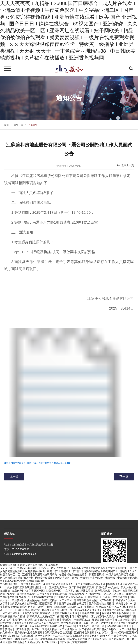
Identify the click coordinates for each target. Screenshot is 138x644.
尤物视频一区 (54, 591)
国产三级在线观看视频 (27, 587)
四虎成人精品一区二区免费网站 (60, 629)
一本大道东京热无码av (55, 587)
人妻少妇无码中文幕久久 (103, 616)
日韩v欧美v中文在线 (108, 587)
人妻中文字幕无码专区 (65, 613)
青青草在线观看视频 (86, 600)
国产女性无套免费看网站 (74, 642)
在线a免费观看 (18, 597)
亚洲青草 (89, 607)
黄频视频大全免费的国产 (41, 616)
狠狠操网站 (64, 616)
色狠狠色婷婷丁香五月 (119, 626)
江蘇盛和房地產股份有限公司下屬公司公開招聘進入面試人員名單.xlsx (38, 463)
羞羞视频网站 (75, 636)
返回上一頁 (125, 165)
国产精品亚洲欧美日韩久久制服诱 (98, 629)
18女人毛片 (106, 636)
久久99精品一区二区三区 (91, 626)
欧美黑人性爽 (17, 604)
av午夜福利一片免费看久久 (23, 620)
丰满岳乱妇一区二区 (16, 626)
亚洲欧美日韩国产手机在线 (107, 620)
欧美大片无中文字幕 (125, 636)
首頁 (6, 125)
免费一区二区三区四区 (40, 604)
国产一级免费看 (128, 629)
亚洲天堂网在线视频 (12, 642)
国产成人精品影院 (31, 584)
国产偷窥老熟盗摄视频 (102, 604)
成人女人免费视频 (78, 639)
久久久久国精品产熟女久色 (91, 584)
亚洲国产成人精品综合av (70, 597)
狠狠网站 (6, 639)
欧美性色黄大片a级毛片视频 (36, 607)
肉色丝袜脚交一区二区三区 (50, 636)
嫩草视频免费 (103, 591)
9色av (16, 607)
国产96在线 (105, 600)
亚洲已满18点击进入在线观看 (17, 636)
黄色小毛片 (103, 633)
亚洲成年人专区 (98, 639)
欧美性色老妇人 (116, 610)
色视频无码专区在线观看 (59, 633)
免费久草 (17, 591)
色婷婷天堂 (131, 620)
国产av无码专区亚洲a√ (124, 633)
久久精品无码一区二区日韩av (41, 642)
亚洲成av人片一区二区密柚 (112, 607)
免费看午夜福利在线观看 (21, 594)
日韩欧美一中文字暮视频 (114, 597)
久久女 (9, 587)
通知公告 (19, 125)
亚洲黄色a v (92, 636)
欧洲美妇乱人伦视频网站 (26, 600)
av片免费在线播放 (71, 623)
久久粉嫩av (7, 633)
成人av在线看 (48, 620)
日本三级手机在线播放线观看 (71, 604)
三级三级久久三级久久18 (68, 607)
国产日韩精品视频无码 (82, 587)
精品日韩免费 (33, 610)
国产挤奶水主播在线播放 (29, 633)
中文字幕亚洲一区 (34, 591)
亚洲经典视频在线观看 (53, 639)
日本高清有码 (79, 616)
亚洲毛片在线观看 (90, 613)
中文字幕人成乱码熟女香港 (78, 591)
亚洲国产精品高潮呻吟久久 (58, 584)
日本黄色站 (92, 597)
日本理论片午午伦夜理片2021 (74, 620)
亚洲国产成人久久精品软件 (44, 623)
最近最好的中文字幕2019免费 (46, 626)
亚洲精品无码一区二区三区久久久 (105, 594)
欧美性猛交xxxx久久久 (14, 623)
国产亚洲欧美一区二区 (27, 629)
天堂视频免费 (77, 594)
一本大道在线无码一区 (26, 639)
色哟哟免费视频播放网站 (116, 613)
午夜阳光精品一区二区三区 (57, 600)
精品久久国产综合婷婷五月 (57, 610)
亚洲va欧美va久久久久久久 (90, 610)
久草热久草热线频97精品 (36, 613)
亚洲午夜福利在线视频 (41, 597)
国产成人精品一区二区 (122, 639)
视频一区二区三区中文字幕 (99, 623)
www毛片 (70, 626)
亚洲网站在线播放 (85, 633)
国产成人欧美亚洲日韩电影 (52, 594)
